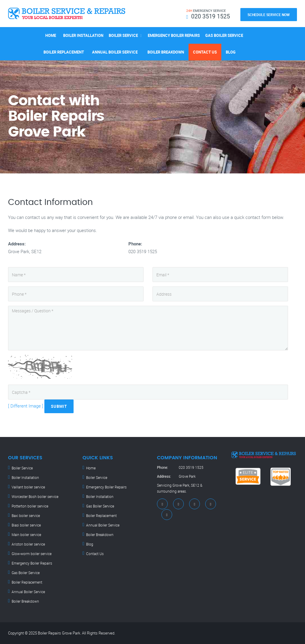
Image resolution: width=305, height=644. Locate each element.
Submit (59, 406)
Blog (231, 52)
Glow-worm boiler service (32, 554)
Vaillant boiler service (28, 487)
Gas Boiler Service (224, 35)
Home (51, 35)
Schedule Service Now (269, 15)
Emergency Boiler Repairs (174, 35)
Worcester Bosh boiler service (35, 496)
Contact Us (205, 52)
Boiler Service (123, 35)
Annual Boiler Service (115, 52)
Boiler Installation (83, 35)
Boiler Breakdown (166, 52)
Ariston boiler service (28, 544)
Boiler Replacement (64, 52)
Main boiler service (26, 535)
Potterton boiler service (30, 506)
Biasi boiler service (26, 525)
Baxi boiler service (26, 515)
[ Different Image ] (26, 406)
